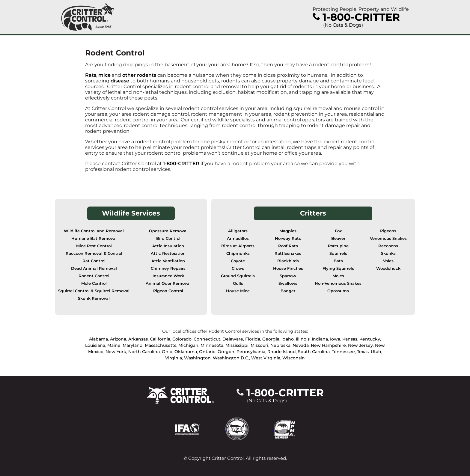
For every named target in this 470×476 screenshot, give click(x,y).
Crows (238, 268)
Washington (197, 358)
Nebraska (280, 345)
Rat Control (94, 261)
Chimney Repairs (168, 268)
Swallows (288, 283)
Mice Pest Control (94, 246)
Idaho (288, 339)
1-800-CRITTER (181, 164)
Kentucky (370, 339)
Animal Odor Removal (168, 283)
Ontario (207, 352)
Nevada (301, 345)
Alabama (98, 339)
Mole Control (94, 283)
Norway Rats (288, 238)
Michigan (188, 345)
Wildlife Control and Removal (94, 231)
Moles (338, 276)
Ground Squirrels (238, 276)
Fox (338, 231)
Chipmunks (238, 253)
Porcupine (338, 246)
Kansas (350, 339)
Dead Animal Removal (94, 268)
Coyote (238, 261)
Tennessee (343, 352)
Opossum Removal (168, 231)
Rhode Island (282, 352)
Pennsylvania (251, 352)
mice (104, 75)
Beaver (338, 238)
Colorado (182, 339)
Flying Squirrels (338, 268)
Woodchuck (388, 268)
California (160, 339)
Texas (363, 352)
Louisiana (95, 345)
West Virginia (266, 358)
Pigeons (388, 231)
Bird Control (168, 238)
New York (116, 352)
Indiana (320, 339)
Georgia (271, 339)
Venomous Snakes (388, 238)
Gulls (238, 283)
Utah (376, 352)
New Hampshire (328, 345)
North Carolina (144, 352)
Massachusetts (161, 345)
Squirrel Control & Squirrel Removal (94, 291)
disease (120, 81)
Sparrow (288, 276)
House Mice (238, 291)
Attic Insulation (168, 246)
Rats (91, 75)
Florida (253, 339)
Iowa (335, 339)
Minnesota (212, 345)
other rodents (139, 75)
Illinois (303, 339)
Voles (388, 261)
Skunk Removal (94, 298)
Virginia (174, 358)
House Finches (288, 268)
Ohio (167, 352)
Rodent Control (94, 276)
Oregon (226, 352)
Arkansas (138, 339)
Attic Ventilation (168, 261)
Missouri (259, 345)
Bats (338, 261)
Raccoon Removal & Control (94, 253)
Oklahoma (186, 352)
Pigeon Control (168, 291)
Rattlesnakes (288, 253)
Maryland (133, 345)
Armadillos (238, 238)
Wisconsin (294, 358)
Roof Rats (288, 246)
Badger (288, 291)
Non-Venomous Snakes (338, 283)
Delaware (233, 339)
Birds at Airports (238, 246)
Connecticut (207, 339)
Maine (114, 345)
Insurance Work (168, 276)
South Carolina (314, 352)
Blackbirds (288, 261)
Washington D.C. (231, 358)
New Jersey (360, 345)
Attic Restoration (168, 253)
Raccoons (388, 246)
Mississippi (237, 345)
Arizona (118, 339)
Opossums (338, 291)
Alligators (238, 231)
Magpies (288, 231)
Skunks (388, 253)
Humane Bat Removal (94, 238)
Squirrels (338, 253)
